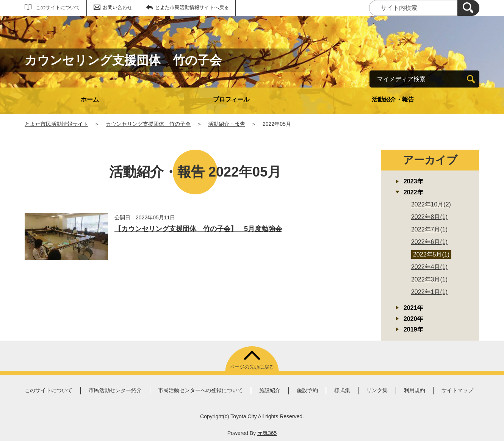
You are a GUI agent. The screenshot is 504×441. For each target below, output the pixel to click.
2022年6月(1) (429, 242)
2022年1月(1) (429, 292)
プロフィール (231, 99)
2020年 (413, 319)
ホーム (90, 99)
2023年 (413, 181)
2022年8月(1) (429, 217)
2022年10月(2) (431, 204)
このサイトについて (58, 7)
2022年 (413, 192)
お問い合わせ (117, 7)
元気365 (267, 433)
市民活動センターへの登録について (200, 390)
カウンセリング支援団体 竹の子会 (148, 124)
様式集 (342, 390)
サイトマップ (457, 390)
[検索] (468, 8)
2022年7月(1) (429, 229)
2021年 (413, 308)
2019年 (413, 329)
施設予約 (307, 390)
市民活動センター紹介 (115, 390)
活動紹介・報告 (393, 99)
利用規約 (415, 390)
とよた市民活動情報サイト (56, 124)
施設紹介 (270, 390)
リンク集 (377, 390)
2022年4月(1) (429, 267)
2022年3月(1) (429, 279)
